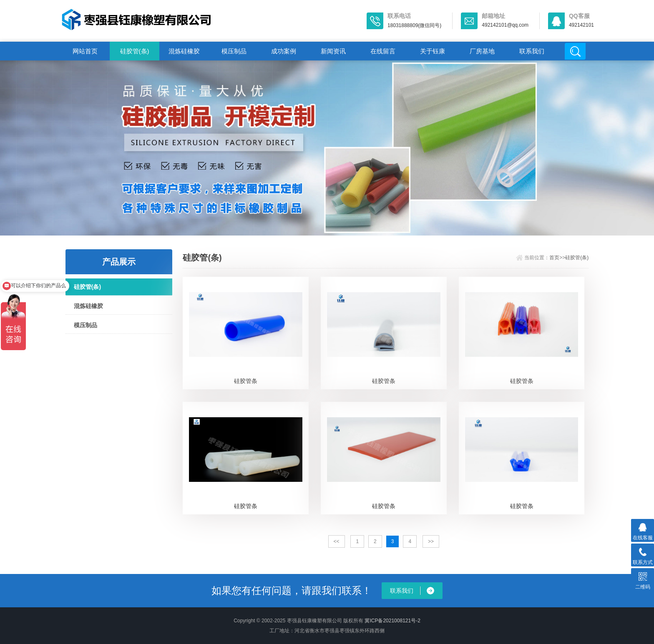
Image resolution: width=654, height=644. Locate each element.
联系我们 (532, 51)
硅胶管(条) (135, 51)
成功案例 (284, 51)
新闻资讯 (333, 51)
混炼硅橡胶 (184, 51)
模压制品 (234, 51)
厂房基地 (482, 51)
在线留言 (383, 51)
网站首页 (85, 51)
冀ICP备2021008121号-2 (392, 621)
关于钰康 (433, 51)
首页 (554, 258)
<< (337, 541)
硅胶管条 (246, 381)
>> (431, 541)
